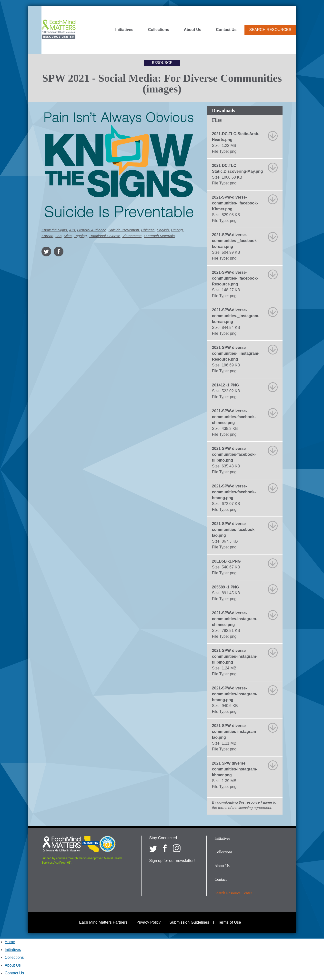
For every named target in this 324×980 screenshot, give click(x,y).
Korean (47, 236)
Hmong (177, 230)
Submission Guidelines (189, 922)
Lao (58, 236)
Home (10, 942)
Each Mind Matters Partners (103, 922)
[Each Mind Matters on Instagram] (177, 848)
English (163, 230)
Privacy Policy (149, 922)
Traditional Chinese (104, 236)
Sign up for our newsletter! (172, 861)
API (72, 230)
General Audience (92, 230)
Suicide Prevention (124, 230)
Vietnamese (132, 236)
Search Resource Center (233, 893)
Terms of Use (229, 922)
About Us (193, 30)
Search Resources (270, 30)
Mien (68, 236)
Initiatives (124, 30)
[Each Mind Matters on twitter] (153, 848)
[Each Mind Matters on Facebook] (165, 848)
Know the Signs (54, 230)
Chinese (148, 230)
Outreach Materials (159, 236)
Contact (221, 879)
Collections (159, 30)
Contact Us (226, 30)
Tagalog (80, 236)
